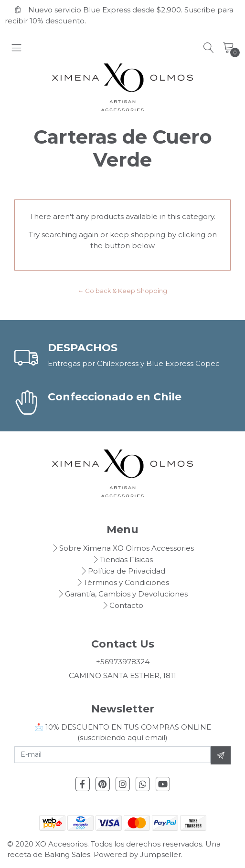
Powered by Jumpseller (137, 854)
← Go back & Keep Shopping (123, 291)
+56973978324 (123, 662)
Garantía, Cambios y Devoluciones (126, 594)
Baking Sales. (69, 854)
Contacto (126, 605)
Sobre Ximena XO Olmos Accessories (127, 548)
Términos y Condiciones (126, 582)
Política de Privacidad (127, 571)
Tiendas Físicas (126, 559)
